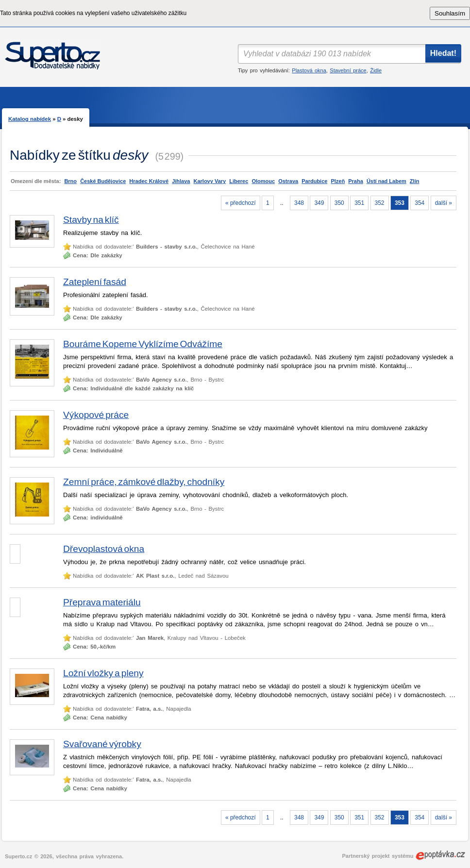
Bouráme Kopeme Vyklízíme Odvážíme (143, 344)
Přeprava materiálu (102, 602)
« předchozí (241, 203)
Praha (356, 181)
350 (339, 203)
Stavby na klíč (91, 220)
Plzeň (338, 181)
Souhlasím (450, 13)
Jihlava (181, 181)
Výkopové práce (96, 415)
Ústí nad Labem (386, 181)
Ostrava (288, 181)
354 (420, 203)
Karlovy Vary (210, 181)
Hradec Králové (149, 181)
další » (444, 203)
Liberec (239, 181)
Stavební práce (348, 70)
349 (319, 203)
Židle (376, 70)
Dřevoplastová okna (104, 549)
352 (380, 203)
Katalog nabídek (30, 119)
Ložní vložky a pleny (103, 673)
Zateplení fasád (95, 282)
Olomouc (263, 181)
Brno (70, 181)
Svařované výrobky (102, 744)
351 (359, 203)
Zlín (415, 181)
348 (299, 203)
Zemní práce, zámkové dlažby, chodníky (144, 482)
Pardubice (314, 181)
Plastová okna (309, 70)
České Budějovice (103, 181)
